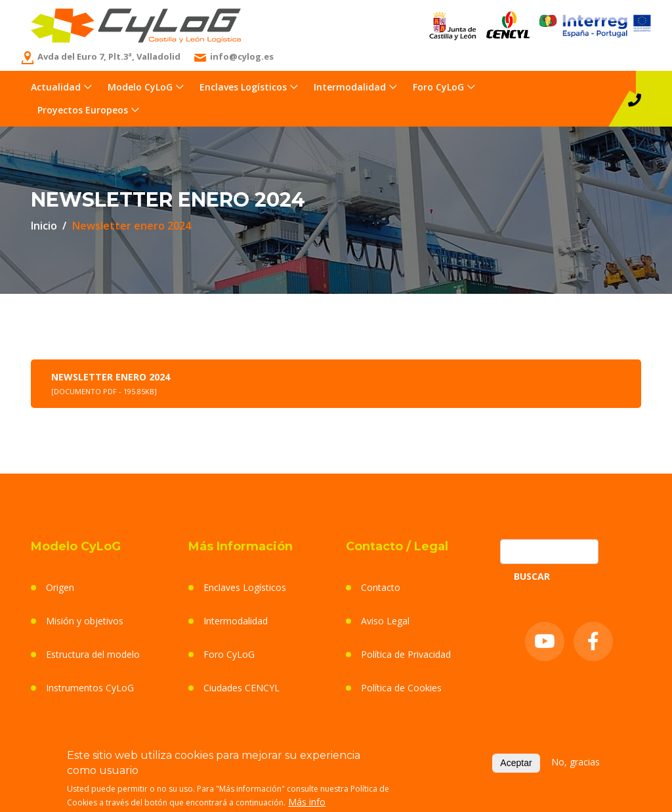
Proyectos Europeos (83, 110)
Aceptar (516, 765)
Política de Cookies (401, 688)
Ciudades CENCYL (241, 688)
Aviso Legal (385, 621)
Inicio (44, 226)
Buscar (532, 576)
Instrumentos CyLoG (90, 688)
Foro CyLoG (438, 87)
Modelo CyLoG (140, 87)
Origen (60, 587)
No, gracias (576, 764)
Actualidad (56, 87)
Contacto (381, 587)
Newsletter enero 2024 (111, 383)
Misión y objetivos (85, 621)
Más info (307, 804)
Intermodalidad (350, 87)
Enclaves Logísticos (243, 87)
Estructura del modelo (93, 654)
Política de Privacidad (406, 654)
